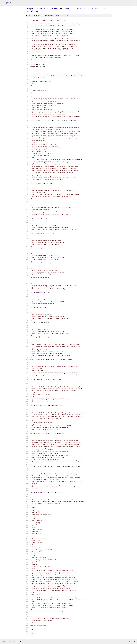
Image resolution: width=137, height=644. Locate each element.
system (28, 11)
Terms (20, 641)
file (62, 15)
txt (130, 641)
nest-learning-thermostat (50, 9)
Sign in (133, 3)
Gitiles (11, 641)
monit (67, 9)
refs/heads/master (78, 9)
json (134, 641)
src (106, 9)
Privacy (15, 641)
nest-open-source (32, 9)
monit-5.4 (92, 9)
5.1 (62, 9)
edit (66, 15)
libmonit (100, 9)
